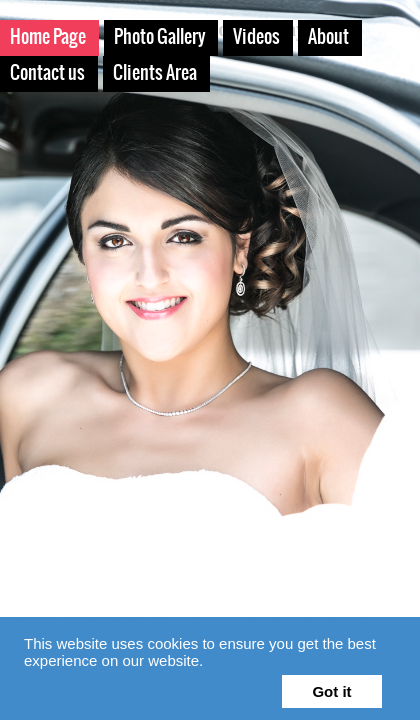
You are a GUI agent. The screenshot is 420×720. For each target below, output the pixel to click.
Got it (331, 691)
